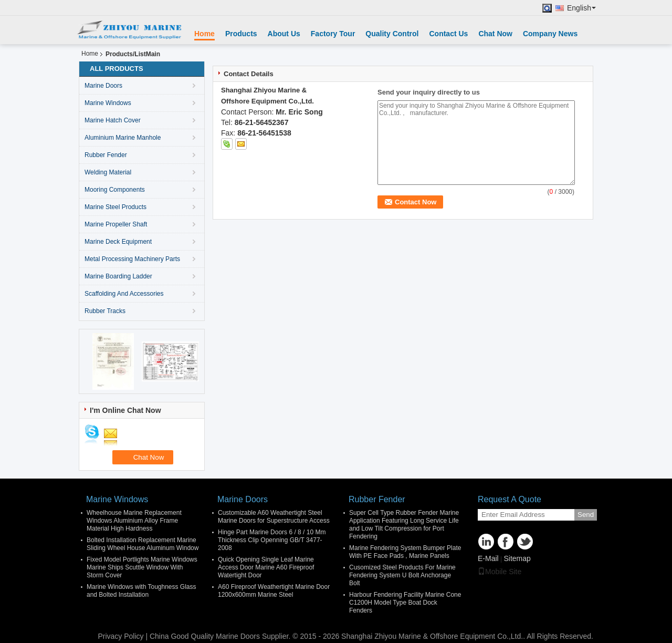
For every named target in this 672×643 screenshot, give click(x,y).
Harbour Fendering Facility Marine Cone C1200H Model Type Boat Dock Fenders (405, 603)
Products (241, 34)
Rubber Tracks (105, 311)
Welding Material (108, 172)
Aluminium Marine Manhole (123, 138)
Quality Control (392, 34)
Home (204, 34)
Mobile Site (500, 572)
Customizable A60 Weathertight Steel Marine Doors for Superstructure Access (274, 517)
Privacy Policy (120, 636)
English (581, 8)
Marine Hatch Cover (113, 120)
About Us (284, 34)
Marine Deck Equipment (118, 242)
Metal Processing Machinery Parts (132, 259)
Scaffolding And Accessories (124, 294)
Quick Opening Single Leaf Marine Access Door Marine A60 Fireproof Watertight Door (266, 567)
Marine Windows (108, 103)
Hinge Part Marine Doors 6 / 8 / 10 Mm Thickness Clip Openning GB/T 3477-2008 (272, 540)
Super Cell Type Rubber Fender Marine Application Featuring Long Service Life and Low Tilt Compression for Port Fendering (404, 525)
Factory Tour (333, 34)
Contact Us (448, 34)
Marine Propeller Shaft (116, 224)
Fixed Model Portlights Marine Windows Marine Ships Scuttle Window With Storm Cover (142, 567)
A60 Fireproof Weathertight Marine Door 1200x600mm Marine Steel (274, 591)
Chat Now (495, 34)
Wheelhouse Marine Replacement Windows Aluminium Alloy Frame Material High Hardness (134, 521)
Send (586, 515)
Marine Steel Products (115, 207)
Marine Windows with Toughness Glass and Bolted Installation (141, 591)
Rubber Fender (106, 155)
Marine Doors (103, 86)
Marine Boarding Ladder (118, 276)
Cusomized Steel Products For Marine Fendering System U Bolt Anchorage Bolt (402, 575)
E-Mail (488, 558)
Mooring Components (115, 190)
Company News (550, 34)
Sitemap (517, 558)
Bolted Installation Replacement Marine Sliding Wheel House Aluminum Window (143, 544)
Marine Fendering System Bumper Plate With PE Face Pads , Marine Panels (405, 552)
